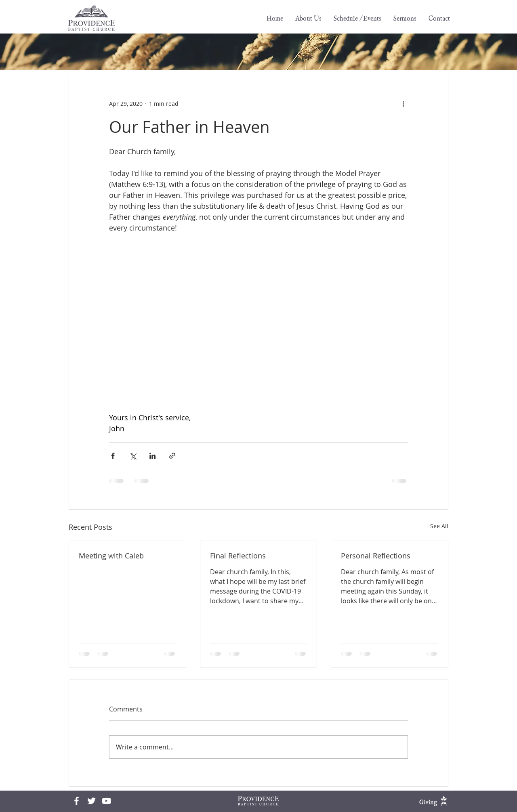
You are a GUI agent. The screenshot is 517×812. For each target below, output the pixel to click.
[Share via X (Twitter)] (133, 456)
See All (439, 526)
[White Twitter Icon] (91, 801)
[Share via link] (172, 456)
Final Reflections (238, 556)
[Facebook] (77, 801)
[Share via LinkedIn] (152, 456)
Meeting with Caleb (111, 556)
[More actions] (403, 103)
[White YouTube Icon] (106, 801)
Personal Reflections (376, 556)
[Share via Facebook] (113, 456)
